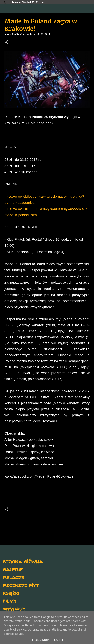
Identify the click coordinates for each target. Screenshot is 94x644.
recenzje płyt (21, 585)
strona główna (23, 561)
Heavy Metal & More (27, 2)
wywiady (14, 608)
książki (11, 593)
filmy (10, 601)
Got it (59, 640)
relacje (13, 577)
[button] (7, 42)
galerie (13, 569)
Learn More (41, 640)
